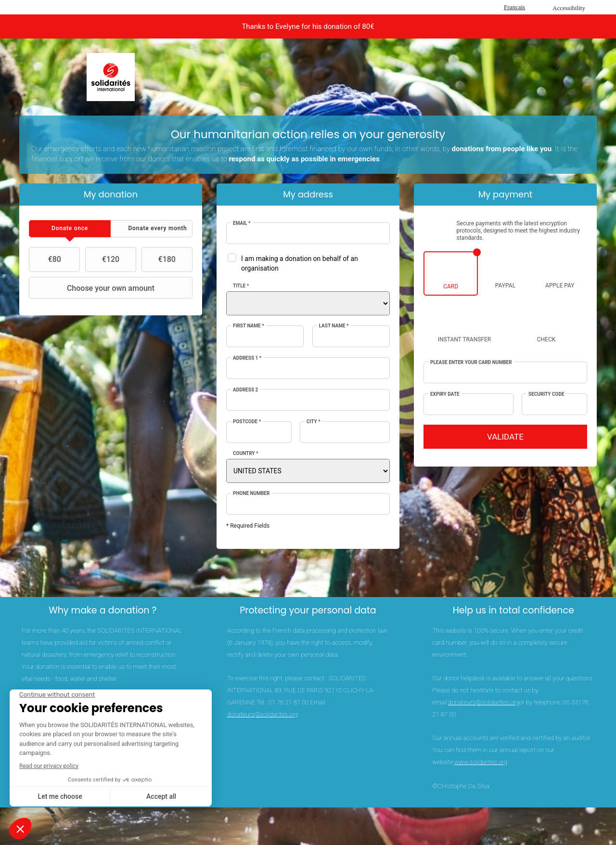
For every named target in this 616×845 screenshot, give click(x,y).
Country (246, 453)
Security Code (546, 394)
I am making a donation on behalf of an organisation (300, 263)
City (314, 422)
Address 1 (247, 358)
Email (242, 223)
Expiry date (445, 394)
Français (514, 7)
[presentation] (70, 229)
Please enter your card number (471, 362)
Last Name (334, 326)
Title (241, 286)
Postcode (247, 422)
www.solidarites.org (481, 762)
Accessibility (569, 8)
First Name (249, 326)
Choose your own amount (93, 288)
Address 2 (245, 390)
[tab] (70, 229)
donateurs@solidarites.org (263, 714)
